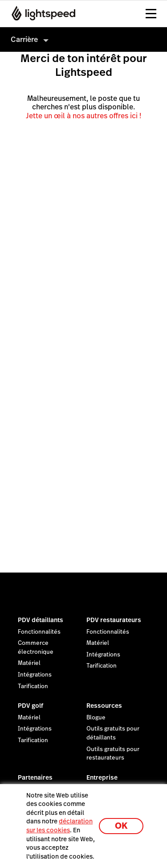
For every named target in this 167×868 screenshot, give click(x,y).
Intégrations (35, 675)
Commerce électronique (36, 648)
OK (121, 826)
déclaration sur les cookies (59, 826)
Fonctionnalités (39, 632)
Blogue (96, 718)
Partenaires (35, 777)
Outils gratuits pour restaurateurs (113, 754)
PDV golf (31, 706)
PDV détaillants (41, 620)
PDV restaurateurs (114, 620)
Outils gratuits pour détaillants (113, 733)
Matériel (29, 663)
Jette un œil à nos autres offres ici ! (83, 116)
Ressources (104, 706)
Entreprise (102, 777)
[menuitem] (83, 39)
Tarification (33, 686)
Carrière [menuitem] (24, 39)
